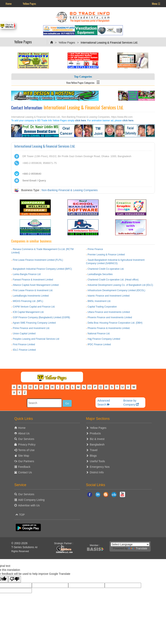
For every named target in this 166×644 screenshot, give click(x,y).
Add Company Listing (31, 500)
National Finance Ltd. (99, 334)
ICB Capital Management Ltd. (28, 312)
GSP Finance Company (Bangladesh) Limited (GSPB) (41, 317)
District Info (97, 472)
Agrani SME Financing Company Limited (34, 323)
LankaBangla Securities (100, 274)
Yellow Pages (29, 3)
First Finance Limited (24, 344)
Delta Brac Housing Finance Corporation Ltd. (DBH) (115, 323)
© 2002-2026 (19, 543)
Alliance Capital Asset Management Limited (36, 285)
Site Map (24, 456)
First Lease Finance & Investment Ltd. (33, 290)
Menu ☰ (156, 3)
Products (95, 433)
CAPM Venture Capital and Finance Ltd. (34, 307)
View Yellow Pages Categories (83, 82)
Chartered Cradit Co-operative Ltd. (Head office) (113, 280)
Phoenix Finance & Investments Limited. (109, 328)
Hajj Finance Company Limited (104, 339)
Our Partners (26, 461)
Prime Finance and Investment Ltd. (31, 328)
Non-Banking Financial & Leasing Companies (70, 190)
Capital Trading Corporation (102, 307)
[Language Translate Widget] (130, 544)
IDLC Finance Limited (24, 350)
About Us (24, 433)
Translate (138, 548)
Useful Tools (97, 461)
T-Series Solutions (23, 547)
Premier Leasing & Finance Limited (106, 255)
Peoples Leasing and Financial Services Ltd (36, 339)
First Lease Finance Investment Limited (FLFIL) (38, 260)
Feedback (24, 467)
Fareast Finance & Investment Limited (33, 280)
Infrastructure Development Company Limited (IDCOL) (116, 290)
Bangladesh (97, 445)
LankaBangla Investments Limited (31, 296)
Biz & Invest (97, 439)
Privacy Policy (27, 445)
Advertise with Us (29, 505)
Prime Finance (95, 249)
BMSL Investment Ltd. (99, 301)
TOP (20, 515)
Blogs (93, 456)
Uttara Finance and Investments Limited (109, 312)
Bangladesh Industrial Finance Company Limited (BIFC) (42, 269)
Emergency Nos (100, 467)
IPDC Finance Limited (99, 344)
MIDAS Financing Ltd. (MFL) (28, 301)
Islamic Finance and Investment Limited (109, 296)
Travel (94, 450)
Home (9, 3)
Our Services (26, 439)
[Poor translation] (15, 579)
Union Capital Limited (24, 334)
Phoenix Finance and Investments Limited (110, 317)
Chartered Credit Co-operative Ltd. (106, 269)
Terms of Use (26, 450)
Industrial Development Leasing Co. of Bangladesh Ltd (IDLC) (120, 285)
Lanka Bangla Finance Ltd (27, 274)
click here (81, 121)
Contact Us (25, 472)
